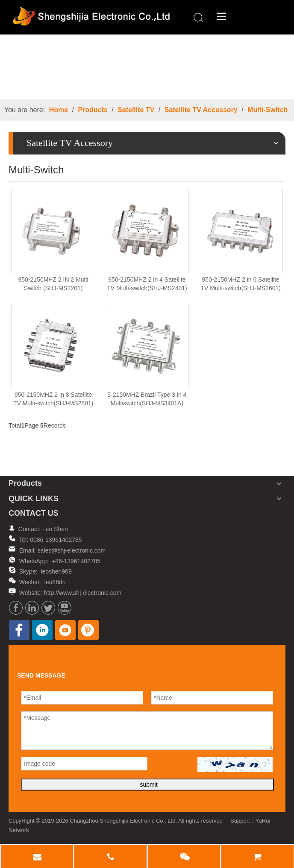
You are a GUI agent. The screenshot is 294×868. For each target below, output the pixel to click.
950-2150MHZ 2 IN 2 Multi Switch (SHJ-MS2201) (53, 284)
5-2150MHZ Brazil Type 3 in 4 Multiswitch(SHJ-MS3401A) (147, 399)
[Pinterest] (88, 630)
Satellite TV (136, 110)
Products (93, 110)
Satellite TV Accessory (201, 110)
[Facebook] (16, 608)
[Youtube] (65, 608)
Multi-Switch (268, 110)
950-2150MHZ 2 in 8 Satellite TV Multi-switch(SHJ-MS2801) (53, 399)
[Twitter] (48, 608)
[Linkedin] (32, 608)
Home (59, 110)
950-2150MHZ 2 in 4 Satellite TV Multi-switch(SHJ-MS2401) (147, 284)
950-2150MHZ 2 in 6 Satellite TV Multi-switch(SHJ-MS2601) (241, 284)
